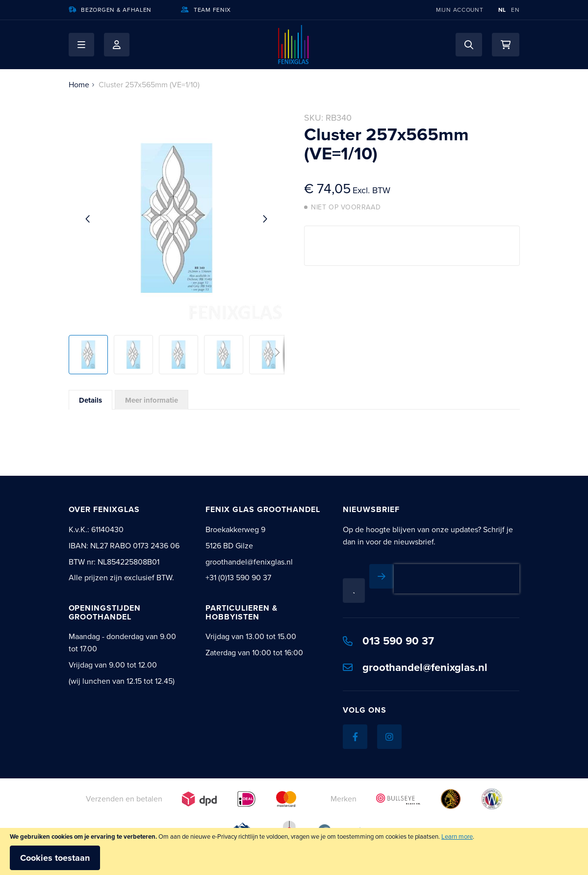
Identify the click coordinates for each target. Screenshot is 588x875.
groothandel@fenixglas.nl (415, 667)
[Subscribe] (382, 576)
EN (515, 10)
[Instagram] (389, 737)
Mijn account (460, 10)
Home (79, 85)
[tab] (90, 400)
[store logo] (294, 45)
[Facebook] (355, 737)
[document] (294, 851)
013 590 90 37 (388, 641)
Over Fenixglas (104, 509)
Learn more (457, 836)
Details (90, 400)
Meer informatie (152, 400)
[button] (81, 45)
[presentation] (457, 579)
